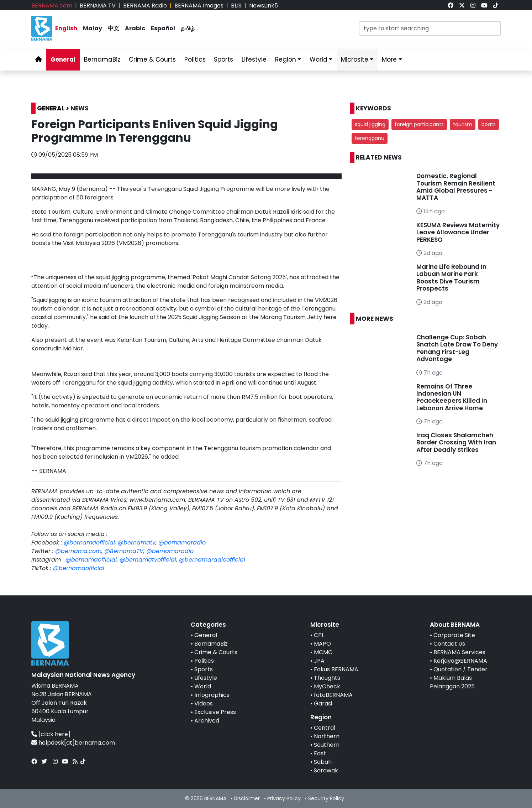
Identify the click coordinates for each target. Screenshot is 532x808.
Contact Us (449, 644)
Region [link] (286, 59)
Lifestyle (206, 678)
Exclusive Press (215, 712)
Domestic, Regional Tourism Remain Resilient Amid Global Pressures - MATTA (456, 187)
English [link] (66, 28)
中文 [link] (114, 28)
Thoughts (327, 678)
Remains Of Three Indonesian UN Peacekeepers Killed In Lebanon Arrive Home (452, 397)
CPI (318, 635)
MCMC (323, 652)
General (206, 635)
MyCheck (327, 686)
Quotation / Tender (460, 669)
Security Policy (326, 798)
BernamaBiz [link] (102, 59)
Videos (204, 703)
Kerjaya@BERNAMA (460, 661)
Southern (327, 745)
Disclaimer (247, 798)
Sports (204, 669)
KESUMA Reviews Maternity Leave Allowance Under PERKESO (458, 232)
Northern (327, 736)
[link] (451, 6)
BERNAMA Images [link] (199, 6)
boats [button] (489, 124)
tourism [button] (463, 124)
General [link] (63, 59)
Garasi (323, 703)
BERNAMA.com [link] (52, 6)
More (389, 59)
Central (325, 728)
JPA (319, 661)
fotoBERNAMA (333, 695)
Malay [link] (93, 28)
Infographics (212, 695)
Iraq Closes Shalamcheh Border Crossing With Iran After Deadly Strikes (456, 442)
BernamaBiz (211, 644)
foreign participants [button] (419, 124)
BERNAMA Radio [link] (145, 6)
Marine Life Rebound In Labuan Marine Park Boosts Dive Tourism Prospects (451, 278)
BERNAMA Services (459, 652)
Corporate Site (454, 635)
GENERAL (51, 108)
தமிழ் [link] (188, 28)
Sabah (323, 762)
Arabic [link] (135, 28)
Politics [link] (195, 59)
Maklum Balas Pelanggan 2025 (452, 682)
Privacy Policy (284, 798)
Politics (204, 661)
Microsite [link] (355, 59)
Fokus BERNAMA (336, 669)
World (203, 686)
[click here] (54, 734)
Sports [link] (223, 59)
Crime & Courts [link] (152, 59)
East (320, 753)
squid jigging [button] (370, 124)
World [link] (318, 59)
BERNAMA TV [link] (98, 6)
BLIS (236, 6)
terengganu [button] (370, 138)
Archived (207, 721)
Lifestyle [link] (254, 59)
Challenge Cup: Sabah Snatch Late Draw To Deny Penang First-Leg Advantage (457, 348)
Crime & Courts (216, 652)
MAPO (322, 644)
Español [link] (163, 28)
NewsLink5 (264, 6)
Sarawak (326, 770)
